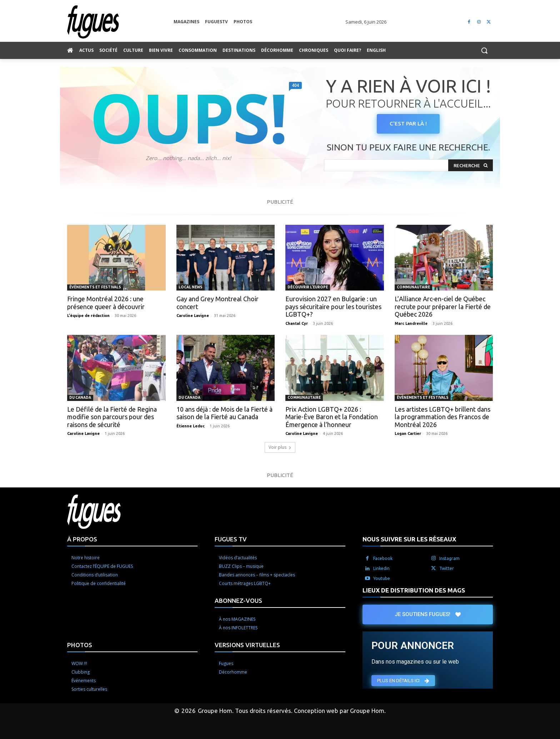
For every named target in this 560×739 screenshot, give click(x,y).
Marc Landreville (411, 323)
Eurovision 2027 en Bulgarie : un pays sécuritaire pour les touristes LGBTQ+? (333, 306)
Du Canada (80, 398)
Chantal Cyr (297, 323)
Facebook (383, 558)
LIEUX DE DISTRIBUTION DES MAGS (414, 590)
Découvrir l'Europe (308, 287)
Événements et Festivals (95, 287)
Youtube (382, 578)
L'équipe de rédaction (88, 316)
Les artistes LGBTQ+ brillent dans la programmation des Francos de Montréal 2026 (442, 417)
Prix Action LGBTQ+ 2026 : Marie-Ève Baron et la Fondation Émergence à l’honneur (332, 417)
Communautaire (413, 287)
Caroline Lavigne (193, 316)
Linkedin (381, 568)
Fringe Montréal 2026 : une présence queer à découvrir (106, 303)
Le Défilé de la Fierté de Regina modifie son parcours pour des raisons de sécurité (112, 417)
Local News (191, 287)
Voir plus (280, 447)
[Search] (471, 165)
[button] (484, 50)
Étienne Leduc (191, 426)
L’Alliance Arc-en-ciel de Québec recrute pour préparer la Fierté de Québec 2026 (443, 306)
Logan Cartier (408, 433)
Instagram (449, 558)
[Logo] (120, 22)
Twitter (447, 568)
